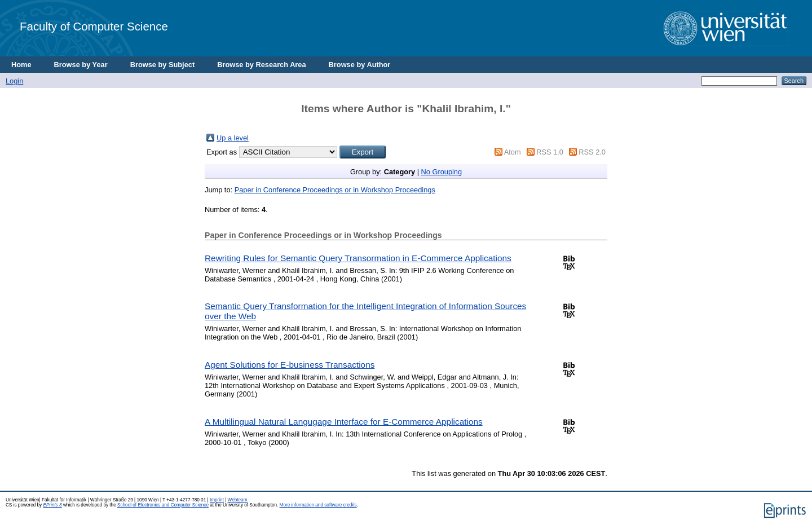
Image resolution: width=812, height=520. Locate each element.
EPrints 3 (52, 505)
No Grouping (442, 172)
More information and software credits (318, 505)
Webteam (238, 500)
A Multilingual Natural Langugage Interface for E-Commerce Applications (344, 422)
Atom (513, 152)
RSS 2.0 (592, 152)
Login (14, 81)
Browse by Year (81, 65)
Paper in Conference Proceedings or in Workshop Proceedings (335, 190)
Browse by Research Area (261, 65)
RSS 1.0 (550, 152)
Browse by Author (360, 65)
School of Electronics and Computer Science (163, 505)
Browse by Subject (163, 65)
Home (21, 65)
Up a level (233, 138)
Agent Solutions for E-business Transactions (290, 365)
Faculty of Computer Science (94, 26)
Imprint (217, 500)
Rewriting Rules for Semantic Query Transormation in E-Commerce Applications (358, 258)
